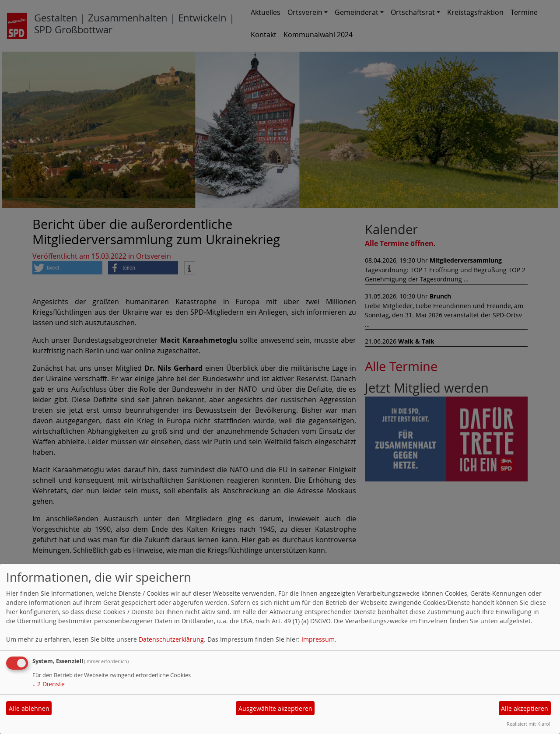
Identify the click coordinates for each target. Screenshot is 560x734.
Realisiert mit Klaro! (528, 724)
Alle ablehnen (29, 708)
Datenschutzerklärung (171, 639)
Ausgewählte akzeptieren (275, 708)
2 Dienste (49, 684)
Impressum (318, 639)
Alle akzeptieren (525, 708)
